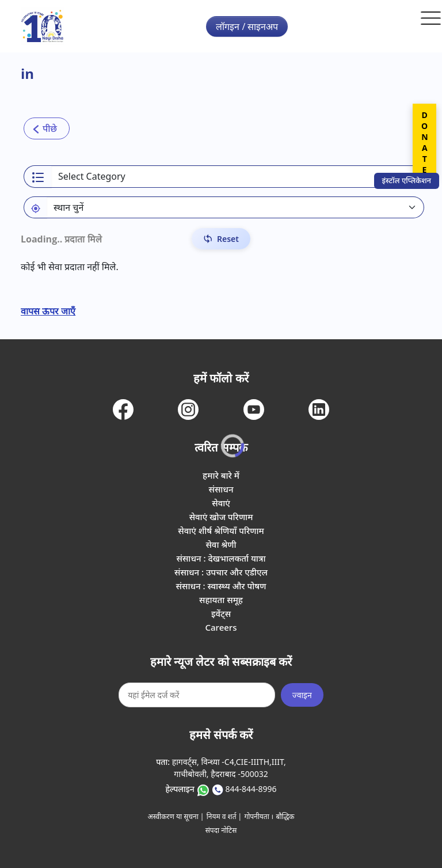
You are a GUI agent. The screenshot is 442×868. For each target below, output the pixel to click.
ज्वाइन (302, 695)
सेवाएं (221, 503)
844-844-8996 (251, 789)
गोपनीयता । (259, 816)
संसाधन (221, 489)
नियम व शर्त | (224, 816)
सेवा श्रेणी (221, 544)
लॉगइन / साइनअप (247, 26)
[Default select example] (235, 207)
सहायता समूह (221, 600)
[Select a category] (238, 177)
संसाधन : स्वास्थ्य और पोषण (221, 586)
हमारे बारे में (221, 475)
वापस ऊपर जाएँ (48, 311)
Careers (221, 627)
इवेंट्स (221, 613)
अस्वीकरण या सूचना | (176, 816)
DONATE (424, 142)
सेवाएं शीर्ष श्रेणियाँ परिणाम (221, 530)
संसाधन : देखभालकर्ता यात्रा (221, 558)
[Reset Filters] (221, 239)
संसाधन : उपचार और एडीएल (221, 572)
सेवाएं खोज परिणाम (221, 517)
